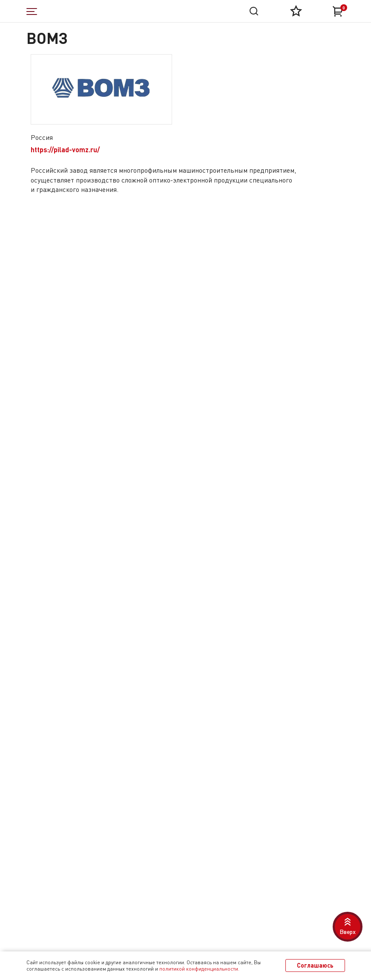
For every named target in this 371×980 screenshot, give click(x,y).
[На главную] (94, 11)
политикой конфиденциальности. (199, 969)
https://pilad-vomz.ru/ (65, 149)
